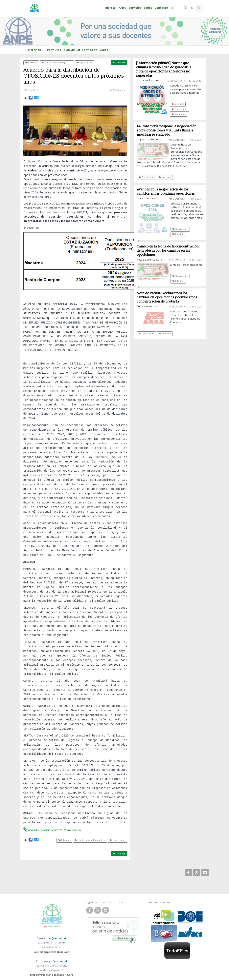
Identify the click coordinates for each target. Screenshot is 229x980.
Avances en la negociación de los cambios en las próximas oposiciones (167, 191)
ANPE (123, 8)
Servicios (135, 8)
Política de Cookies (157, 964)
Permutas (54, 50)
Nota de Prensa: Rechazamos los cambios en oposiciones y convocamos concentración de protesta (168, 297)
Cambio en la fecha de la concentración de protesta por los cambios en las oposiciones (169, 250)
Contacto (161, 8)
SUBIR (202, 969)
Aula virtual (72, 50)
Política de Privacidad (127, 964)
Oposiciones (84, 62)
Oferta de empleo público (57, 62)
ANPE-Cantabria (118, 90)
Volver (119, 62)
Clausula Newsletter (173, 969)
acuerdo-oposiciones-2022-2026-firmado (52, 809)
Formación (90, 50)
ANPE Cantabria (60, 964)
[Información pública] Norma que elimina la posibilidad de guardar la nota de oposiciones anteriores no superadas (164, 69)
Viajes (104, 50)
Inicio (110, 8)
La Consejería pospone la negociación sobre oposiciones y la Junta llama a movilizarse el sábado (168, 130)
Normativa (179, 114)
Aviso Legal (180, 964)
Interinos (36, 50)
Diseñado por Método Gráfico (167, 973)
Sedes (148, 8)
